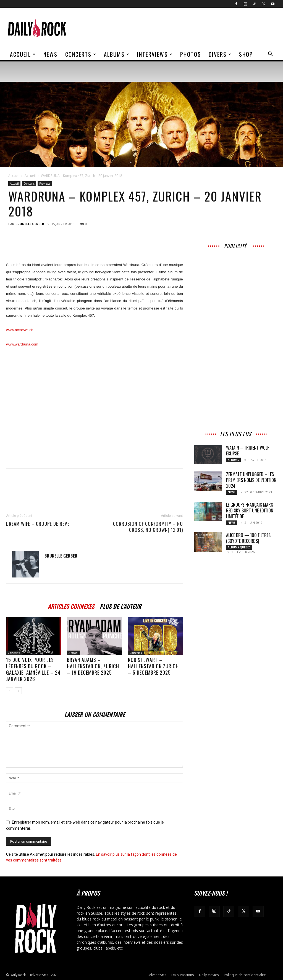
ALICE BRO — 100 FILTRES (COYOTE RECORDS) (248, 538)
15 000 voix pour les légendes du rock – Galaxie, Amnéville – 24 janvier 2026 (33, 669)
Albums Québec (239, 547)
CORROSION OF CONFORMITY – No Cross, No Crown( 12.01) (148, 527)
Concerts (81, 54)
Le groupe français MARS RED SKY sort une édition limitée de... (250, 510)
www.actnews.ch (20, 330)
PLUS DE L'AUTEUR (120, 606)
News (50, 54)
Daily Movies (209, 975)
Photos (191, 54)
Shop (246, 54)
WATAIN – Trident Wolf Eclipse (247, 451)
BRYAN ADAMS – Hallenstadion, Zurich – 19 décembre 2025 (93, 666)
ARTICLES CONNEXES (71, 606)
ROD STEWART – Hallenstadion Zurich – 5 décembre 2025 (153, 666)
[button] (270, 55)
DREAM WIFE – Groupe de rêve (38, 524)
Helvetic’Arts (156, 975)
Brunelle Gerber (30, 224)
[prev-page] (10, 691)
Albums (117, 54)
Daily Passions (183, 975)
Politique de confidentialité (245, 975)
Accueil (23, 54)
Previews (45, 184)
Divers (220, 54)
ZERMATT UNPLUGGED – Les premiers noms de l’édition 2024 (251, 480)
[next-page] (18, 691)
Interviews (155, 54)
